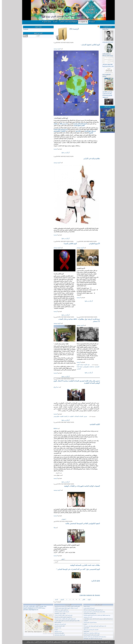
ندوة (87, 365)
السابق (60, 599)
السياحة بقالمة (84, 631)
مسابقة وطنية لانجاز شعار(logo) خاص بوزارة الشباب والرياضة (93, 637)
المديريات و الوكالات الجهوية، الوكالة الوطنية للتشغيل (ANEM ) (64, 608)
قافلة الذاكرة (94, 581)
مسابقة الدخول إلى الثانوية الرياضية (88, 622)
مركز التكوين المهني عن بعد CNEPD (59, 610)
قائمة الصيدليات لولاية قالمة (58, 635)
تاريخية (80, 365)
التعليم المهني (84, 628)
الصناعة (79, 416)
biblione (54, 428)
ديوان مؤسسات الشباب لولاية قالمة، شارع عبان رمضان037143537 (33, 608)
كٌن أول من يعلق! (63, 153)
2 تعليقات (62, 519)
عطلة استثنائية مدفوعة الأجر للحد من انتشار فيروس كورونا (92, 612)
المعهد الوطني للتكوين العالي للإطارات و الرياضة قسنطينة (63, 619)
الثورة (76, 365)
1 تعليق (61, 559)
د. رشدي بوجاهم (29, 642)
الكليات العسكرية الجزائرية (58, 626)
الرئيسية (54, 149)
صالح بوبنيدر (55, 416)
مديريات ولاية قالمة (56, 631)
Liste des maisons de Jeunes (88, 595)
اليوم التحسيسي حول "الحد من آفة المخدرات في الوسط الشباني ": (76, 569)
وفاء (53, 528)
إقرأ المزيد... (55, 153)
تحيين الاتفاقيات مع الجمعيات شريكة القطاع (90, 633)
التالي (82, 599)
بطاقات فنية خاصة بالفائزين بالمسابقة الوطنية (83, 565)
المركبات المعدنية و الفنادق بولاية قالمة (60, 612)
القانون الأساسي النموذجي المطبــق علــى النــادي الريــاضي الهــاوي (65, 606)
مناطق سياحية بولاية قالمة (57, 633)
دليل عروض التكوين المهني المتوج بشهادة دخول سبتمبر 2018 (93, 626)
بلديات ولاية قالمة (56, 628)
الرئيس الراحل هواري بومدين (106, 42)
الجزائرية (95, 367)
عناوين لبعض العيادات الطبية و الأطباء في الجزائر (62, 615)
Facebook (24, 29)
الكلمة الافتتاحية (93, 424)
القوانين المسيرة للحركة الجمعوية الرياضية (90, 635)
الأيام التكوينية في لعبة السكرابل (88, 613)
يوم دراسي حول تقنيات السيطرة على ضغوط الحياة (91, 638)
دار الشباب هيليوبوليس (87, 367)
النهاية (87, 599)
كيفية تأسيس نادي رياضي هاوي (58, 624)
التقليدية (70, 416)
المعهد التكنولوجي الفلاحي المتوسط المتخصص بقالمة (81, 523)
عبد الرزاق (54, 387)
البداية (55, 599)
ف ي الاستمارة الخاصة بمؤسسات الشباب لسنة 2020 (91, 610)
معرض (83, 416)
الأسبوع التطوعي (92, 244)
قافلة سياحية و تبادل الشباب (66, 319)
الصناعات (75, 416)
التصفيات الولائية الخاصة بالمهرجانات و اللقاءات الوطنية (80, 486)
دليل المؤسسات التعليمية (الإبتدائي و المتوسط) (61, 617)
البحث (38, 35)
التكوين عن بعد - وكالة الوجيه (58, 613)
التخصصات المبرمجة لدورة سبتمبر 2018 (89, 630)
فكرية (84, 365)
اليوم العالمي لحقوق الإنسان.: (88, 45)
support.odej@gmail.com (28, 608)
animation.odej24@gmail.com (29, 610)
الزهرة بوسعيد (55, 49)
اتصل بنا (54, 630)
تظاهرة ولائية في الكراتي (90, 158)
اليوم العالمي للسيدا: (68, 244)
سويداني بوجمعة (104, 29)
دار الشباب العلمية (63, 416)
